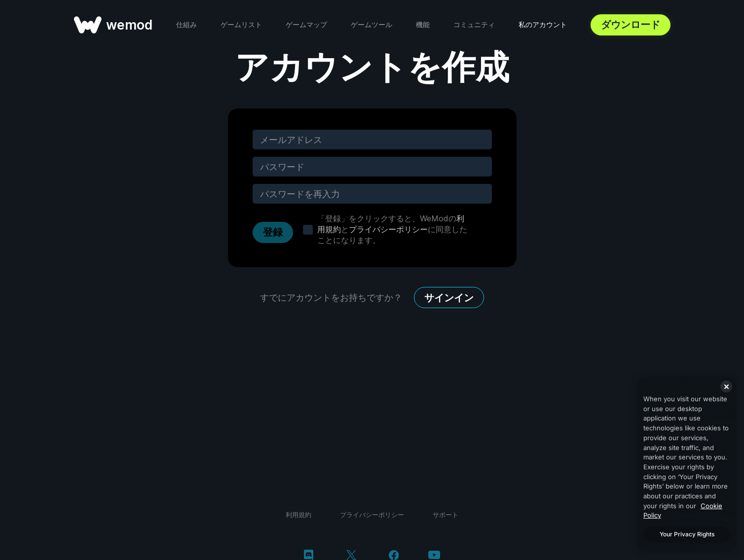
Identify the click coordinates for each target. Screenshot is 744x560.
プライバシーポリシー (388, 229)
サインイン (449, 298)
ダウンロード (631, 25)
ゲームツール (372, 24)
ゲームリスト (241, 24)
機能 (423, 24)
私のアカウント (543, 24)
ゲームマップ (306, 24)
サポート (446, 515)
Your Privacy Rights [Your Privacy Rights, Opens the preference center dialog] (687, 534)
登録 (273, 232)
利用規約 (298, 515)
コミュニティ (474, 24)
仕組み (186, 24)
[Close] (726, 386)
